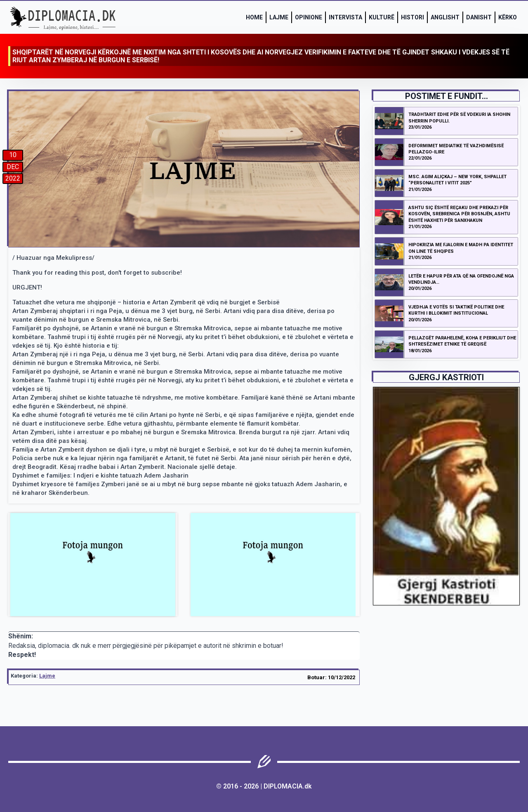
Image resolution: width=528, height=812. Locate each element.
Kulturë (382, 17)
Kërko (508, 17)
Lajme (279, 17)
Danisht (479, 17)
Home (254, 17)
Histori (412, 17)
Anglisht (445, 17)
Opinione (309, 17)
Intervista (345, 17)
